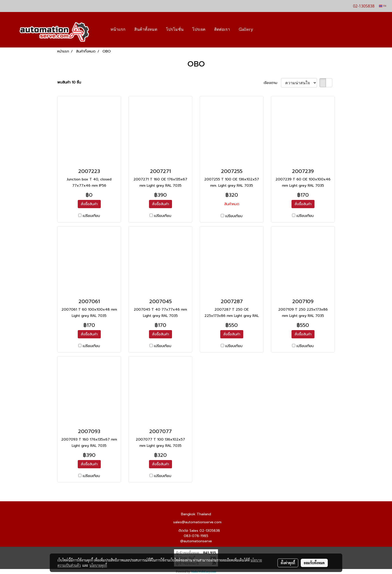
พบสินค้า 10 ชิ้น (69, 82)
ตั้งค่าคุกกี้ (288, 563)
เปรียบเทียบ (91, 216)
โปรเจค (199, 30)
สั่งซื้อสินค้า (89, 204)
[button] (265, 30)
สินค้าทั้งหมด (146, 30)
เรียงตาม (272, 83)
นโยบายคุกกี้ (98, 565)
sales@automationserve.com (197, 522)
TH (383, 6)
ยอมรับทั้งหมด (314, 563)
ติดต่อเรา (222, 30)
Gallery (246, 30)
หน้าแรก (118, 30)
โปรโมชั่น (175, 30)
